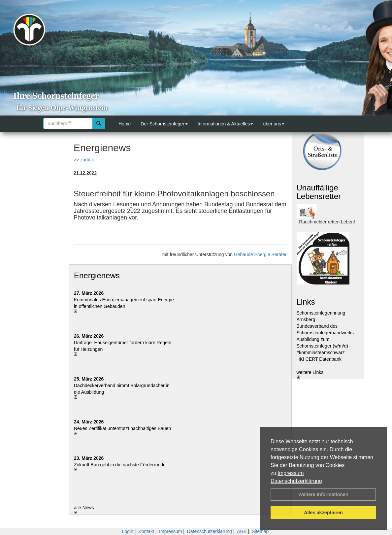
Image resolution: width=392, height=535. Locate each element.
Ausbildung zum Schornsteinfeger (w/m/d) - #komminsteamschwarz (324, 346)
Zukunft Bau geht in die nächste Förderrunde (120, 465)
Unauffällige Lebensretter (319, 192)
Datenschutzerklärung (296, 481)
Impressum (291, 473)
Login (128, 531)
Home (125, 124)
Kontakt (146, 531)
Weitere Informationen (323, 494)
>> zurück (84, 160)
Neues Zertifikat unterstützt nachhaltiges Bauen (122, 428)
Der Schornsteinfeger (164, 124)
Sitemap (260, 531)
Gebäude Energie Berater (260, 254)
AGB (242, 531)
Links (306, 302)
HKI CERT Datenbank (319, 359)
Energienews (97, 275)
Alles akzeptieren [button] (323, 513)
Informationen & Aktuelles (226, 124)
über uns (274, 124)
